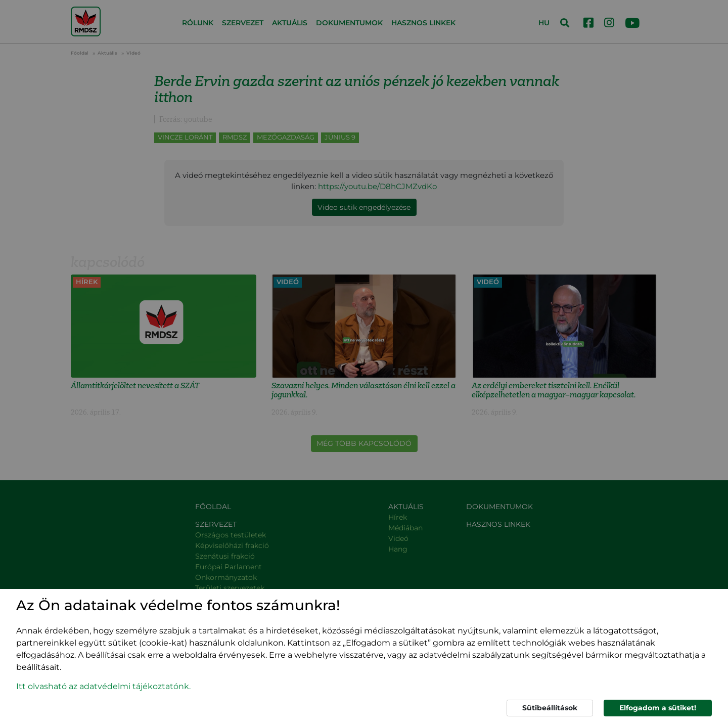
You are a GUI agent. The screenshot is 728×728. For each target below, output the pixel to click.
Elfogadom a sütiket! (658, 708)
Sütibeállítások (550, 708)
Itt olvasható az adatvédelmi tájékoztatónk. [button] (103, 686)
